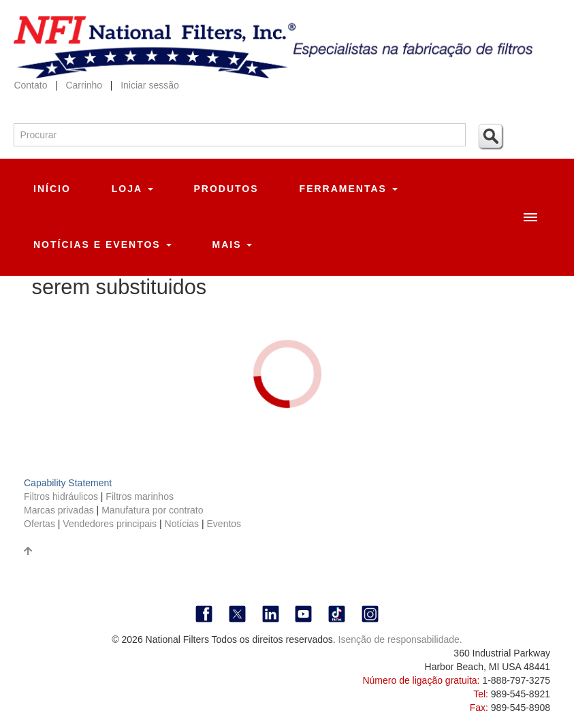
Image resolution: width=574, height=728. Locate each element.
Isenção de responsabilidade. (400, 639)
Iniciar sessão (150, 85)
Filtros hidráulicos (62, 496)
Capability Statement (68, 483)
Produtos (226, 189)
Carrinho (85, 85)
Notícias (182, 524)
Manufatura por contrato (152, 510)
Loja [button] (132, 189)
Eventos (224, 524)
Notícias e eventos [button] (102, 244)
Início (52, 189)
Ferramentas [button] (349, 189)
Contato (30, 85)
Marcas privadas (60, 510)
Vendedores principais (111, 524)
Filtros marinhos (140, 496)
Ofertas (41, 524)
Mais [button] (233, 244)
